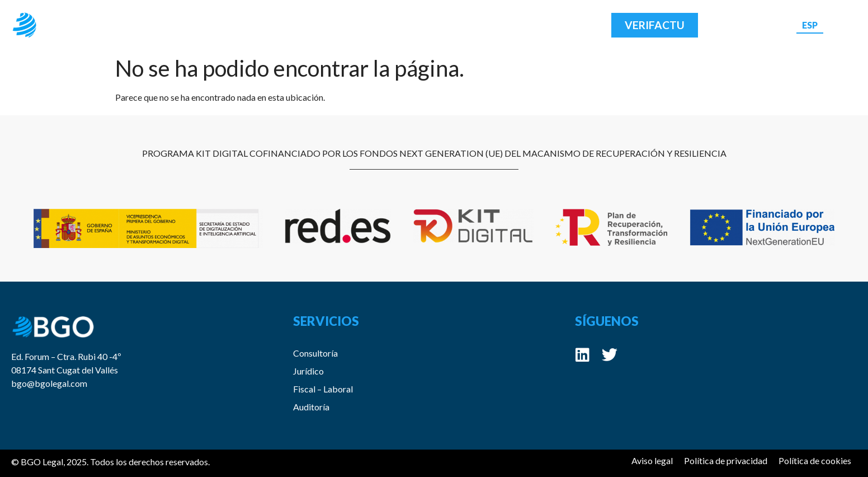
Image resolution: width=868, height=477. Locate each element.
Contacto (477, 25)
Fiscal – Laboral (323, 389)
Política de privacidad (726, 460)
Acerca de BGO (254, 25)
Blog (414, 25)
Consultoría (315, 353)
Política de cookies (815, 460)
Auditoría (311, 407)
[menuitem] (810, 25)
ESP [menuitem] (810, 24)
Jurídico (308, 371)
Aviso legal (652, 460)
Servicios (346, 25)
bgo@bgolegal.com (49, 383)
